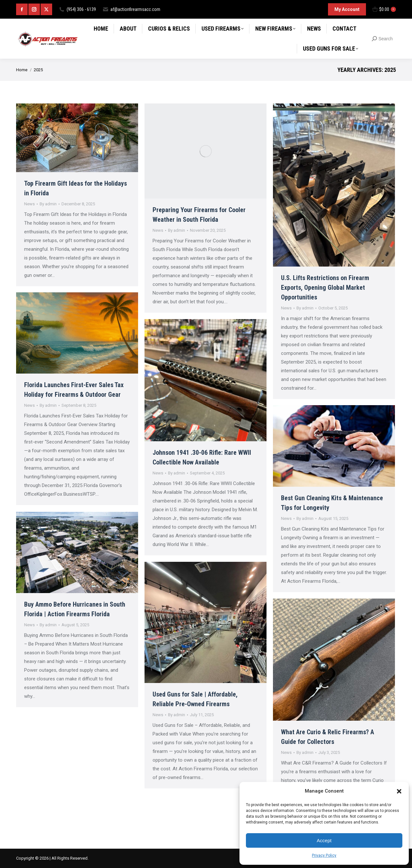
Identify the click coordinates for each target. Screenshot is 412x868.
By (48, 204)
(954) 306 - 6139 (77, 9)
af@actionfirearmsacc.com (131, 9)
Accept (324, 840)
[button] (399, 791)
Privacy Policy (324, 855)
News (29, 204)
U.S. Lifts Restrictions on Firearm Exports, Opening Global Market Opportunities (325, 288)
